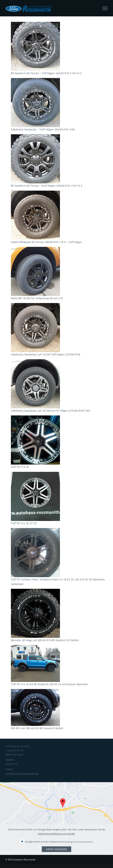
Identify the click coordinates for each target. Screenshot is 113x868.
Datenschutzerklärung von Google (56, 834)
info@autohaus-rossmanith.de (22, 773)
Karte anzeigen (56, 849)
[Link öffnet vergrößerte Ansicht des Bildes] (35, 69)
